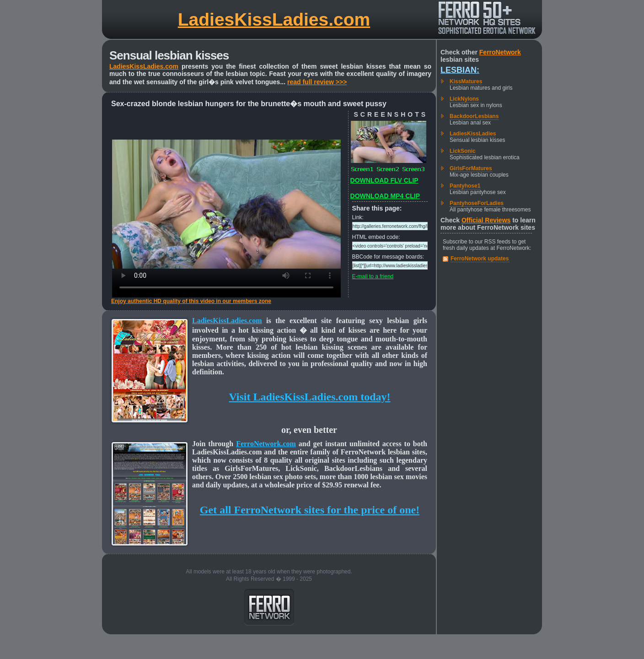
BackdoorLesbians (474, 116)
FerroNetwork (500, 52)
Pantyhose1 (465, 186)
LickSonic (463, 151)
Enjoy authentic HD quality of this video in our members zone (191, 301)
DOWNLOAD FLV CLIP (384, 180)
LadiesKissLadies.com (274, 19)
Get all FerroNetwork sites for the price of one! (310, 510)
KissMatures (466, 81)
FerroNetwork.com (266, 444)
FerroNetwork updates (480, 259)
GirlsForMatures (471, 168)
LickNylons (464, 99)
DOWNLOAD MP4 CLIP (385, 196)
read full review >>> (317, 82)
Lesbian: (460, 70)
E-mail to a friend (373, 276)
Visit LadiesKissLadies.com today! (309, 397)
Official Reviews (486, 220)
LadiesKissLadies (473, 134)
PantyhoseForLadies (477, 203)
